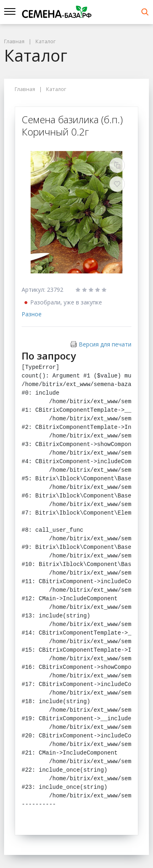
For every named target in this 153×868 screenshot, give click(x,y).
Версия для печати (105, 344)
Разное (32, 314)
